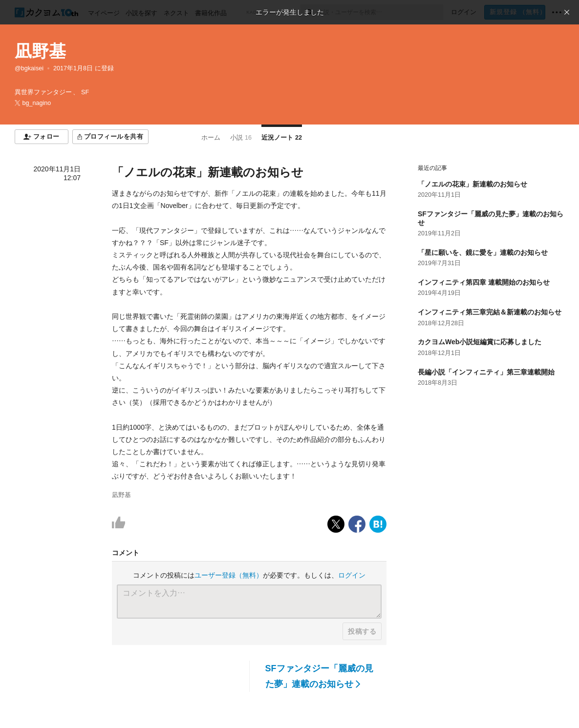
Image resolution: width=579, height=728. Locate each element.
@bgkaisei (29, 68)
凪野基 (40, 51)
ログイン (352, 575)
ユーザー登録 (229, 575)
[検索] (309, 12)
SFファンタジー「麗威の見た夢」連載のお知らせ (319, 676)
